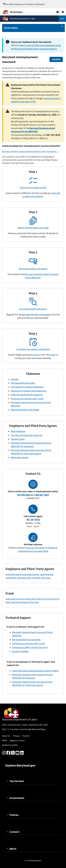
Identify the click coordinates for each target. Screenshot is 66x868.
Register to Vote (17, 740)
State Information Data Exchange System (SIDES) (35, 671)
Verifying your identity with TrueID (27, 399)
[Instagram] (4, 753)
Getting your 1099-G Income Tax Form (30, 647)
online (35, 355)
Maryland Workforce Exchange (36, 315)
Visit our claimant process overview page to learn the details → (30, 151)
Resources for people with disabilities (29, 391)
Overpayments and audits (23, 383)
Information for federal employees (27, 387)
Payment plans (18, 439)
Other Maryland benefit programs (27, 395)
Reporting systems (20, 457)
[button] (56, 59)
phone (52, 355)
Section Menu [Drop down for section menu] (11, 28)
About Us (6, 736)
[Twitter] (13, 753)
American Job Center (35, 548)
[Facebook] (8, 753)
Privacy (16, 736)
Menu (62, 19)
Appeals (15, 379)
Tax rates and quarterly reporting (26, 435)
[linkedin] (22, 753)
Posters (26, 736)
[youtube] (17, 753)
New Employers (18, 431)
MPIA (4, 740)
